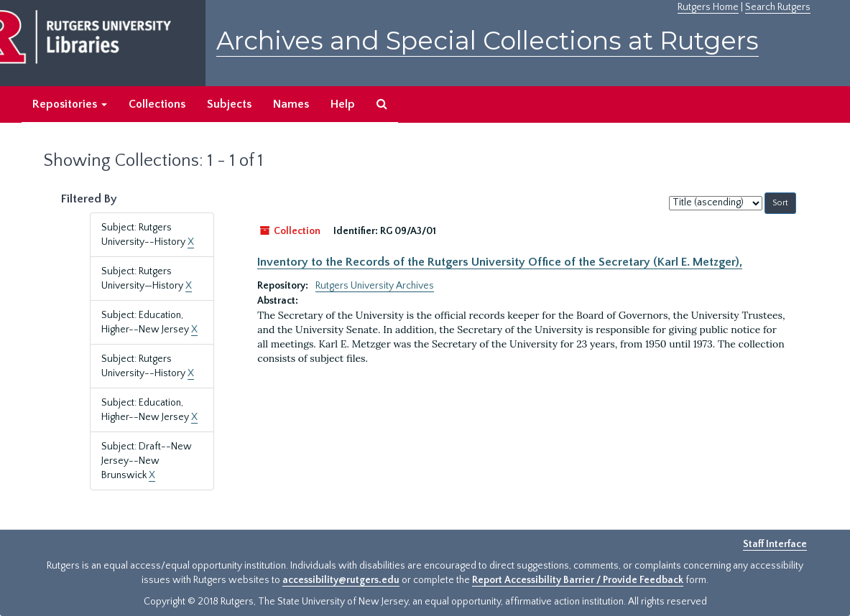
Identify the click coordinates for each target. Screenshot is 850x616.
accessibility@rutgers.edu (341, 580)
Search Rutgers (778, 7)
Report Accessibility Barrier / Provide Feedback (578, 580)
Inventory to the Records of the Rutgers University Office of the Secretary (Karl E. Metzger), (500, 262)
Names (291, 104)
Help (343, 104)
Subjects (229, 104)
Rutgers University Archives (375, 286)
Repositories (70, 104)
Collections (157, 104)
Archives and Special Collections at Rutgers (488, 41)
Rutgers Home (708, 7)
